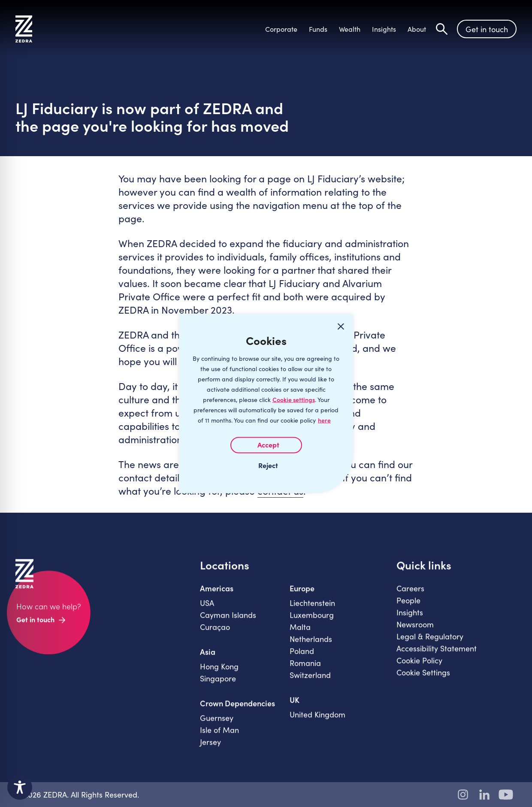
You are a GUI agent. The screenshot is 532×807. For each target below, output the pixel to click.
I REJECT (266, 465)
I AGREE (266, 445)
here (324, 420)
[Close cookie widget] (341, 326)
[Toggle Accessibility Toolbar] (20, 787)
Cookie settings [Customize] (294, 399)
